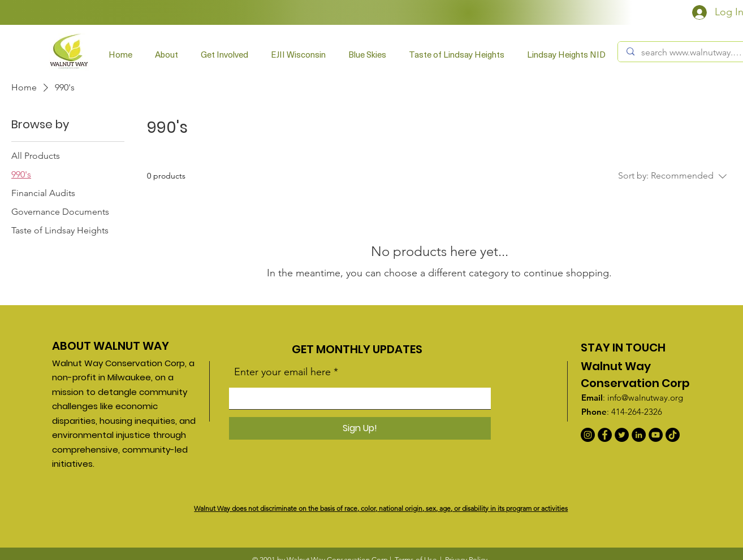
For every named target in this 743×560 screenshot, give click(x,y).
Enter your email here (282, 372)
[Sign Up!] (360, 428)
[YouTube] (656, 435)
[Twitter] (622, 435)
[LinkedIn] (639, 435)
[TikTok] (673, 435)
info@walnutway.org (645, 398)
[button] (224, 54)
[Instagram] (588, 435)
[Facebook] (605, 435)
